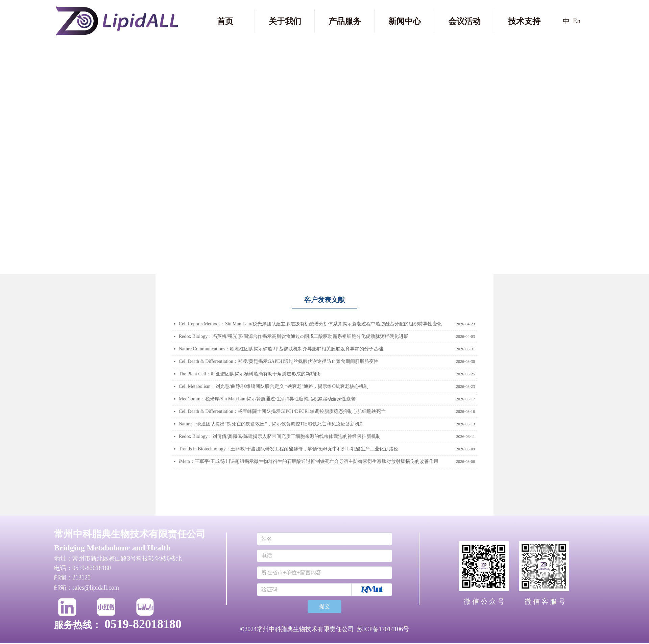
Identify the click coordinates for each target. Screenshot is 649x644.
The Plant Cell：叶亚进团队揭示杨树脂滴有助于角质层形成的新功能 (249, 374)
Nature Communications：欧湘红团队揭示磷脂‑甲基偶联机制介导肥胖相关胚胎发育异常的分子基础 (281, 349)
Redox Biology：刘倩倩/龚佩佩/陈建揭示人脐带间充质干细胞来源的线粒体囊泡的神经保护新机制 (280, 436)
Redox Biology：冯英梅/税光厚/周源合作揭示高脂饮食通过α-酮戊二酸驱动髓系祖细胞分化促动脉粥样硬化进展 (294, 336)
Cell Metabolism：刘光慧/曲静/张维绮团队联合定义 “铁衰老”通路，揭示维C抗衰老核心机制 (274, 386)
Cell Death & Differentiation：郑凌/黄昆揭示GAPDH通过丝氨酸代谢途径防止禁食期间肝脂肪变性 (279, 361)
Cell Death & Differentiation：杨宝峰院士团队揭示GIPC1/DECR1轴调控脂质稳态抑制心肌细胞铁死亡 (282, 411)
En (577, 21)
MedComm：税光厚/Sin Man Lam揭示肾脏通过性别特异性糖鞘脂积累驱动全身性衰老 (267, 399)
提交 (324, 606)
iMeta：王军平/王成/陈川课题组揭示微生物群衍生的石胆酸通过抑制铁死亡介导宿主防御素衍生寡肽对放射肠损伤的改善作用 (309, 461)
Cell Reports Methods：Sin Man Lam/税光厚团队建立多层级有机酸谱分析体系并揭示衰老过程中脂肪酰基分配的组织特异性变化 (310, 324)
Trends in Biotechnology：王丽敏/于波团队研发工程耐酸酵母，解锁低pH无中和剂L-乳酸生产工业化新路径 (289, 449)
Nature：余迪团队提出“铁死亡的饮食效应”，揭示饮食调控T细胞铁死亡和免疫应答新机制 (272, 424)
